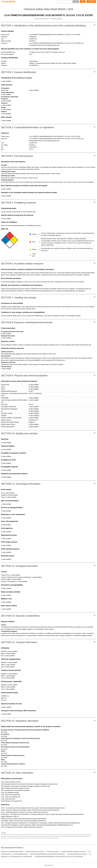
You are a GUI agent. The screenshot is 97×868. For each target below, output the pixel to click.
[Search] (65, 2)
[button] (76, 2)
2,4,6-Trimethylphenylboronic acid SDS (77, 854)
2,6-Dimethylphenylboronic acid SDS (35, 851)
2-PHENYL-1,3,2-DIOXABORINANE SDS (12, 851)
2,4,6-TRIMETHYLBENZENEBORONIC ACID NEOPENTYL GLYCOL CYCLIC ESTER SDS (59, 856)
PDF (83, 1)
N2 (46, 251)
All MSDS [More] (91, 1)
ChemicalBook (8, 2)
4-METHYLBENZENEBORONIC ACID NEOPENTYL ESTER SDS (47, 854)
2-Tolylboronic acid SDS (53, 851)
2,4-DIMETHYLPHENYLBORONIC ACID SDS (73, 851)
